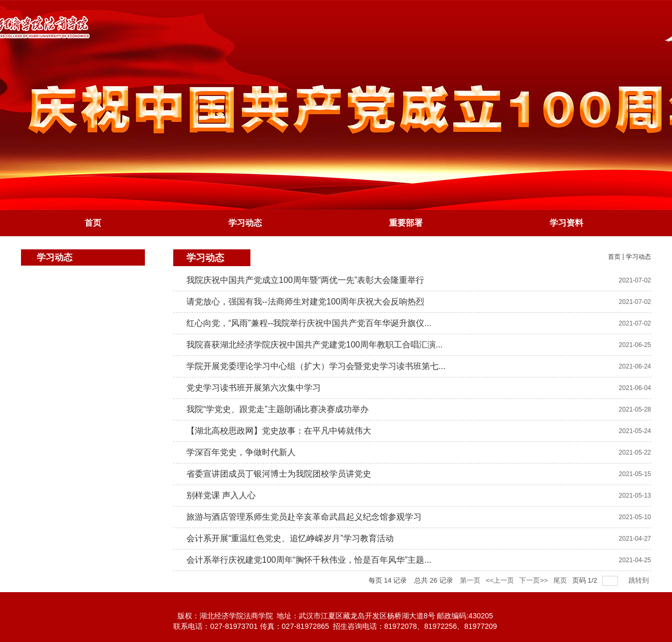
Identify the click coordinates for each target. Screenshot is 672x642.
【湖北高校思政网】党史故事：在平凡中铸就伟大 (279, 431)
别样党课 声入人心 (221, 495)
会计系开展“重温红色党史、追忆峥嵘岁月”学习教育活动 (290, 538)
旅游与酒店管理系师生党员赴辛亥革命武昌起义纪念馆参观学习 (304, 517)
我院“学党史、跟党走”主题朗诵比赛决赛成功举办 (277, 409)
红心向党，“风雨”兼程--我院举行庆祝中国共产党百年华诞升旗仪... (309, 323)
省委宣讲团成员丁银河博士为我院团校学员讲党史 (279, 474)
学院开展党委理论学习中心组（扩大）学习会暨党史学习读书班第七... (316, 366)
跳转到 (640, 580)
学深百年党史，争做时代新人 (241, 452)
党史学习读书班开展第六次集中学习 (254, 388)
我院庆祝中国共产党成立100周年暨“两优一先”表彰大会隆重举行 (305, 280)
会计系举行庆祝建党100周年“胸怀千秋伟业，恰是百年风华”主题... (309, 560)
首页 (614, 257)
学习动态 (638, 257)
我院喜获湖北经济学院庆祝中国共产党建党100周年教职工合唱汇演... (314, 345)
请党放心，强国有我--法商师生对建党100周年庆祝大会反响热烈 (305, 302)
